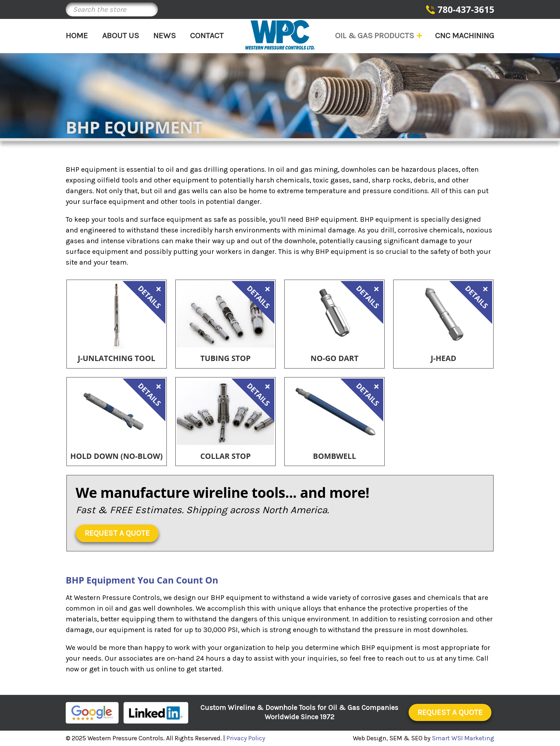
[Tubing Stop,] (226, 315)
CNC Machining (465, 36)
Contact (207, 36)
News (164, 36)
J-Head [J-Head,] (444, 358)
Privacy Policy (246, 738)
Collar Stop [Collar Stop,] (226, 456)
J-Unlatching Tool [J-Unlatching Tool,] (117, 358)
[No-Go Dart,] (334, 315)
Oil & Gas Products (378, 36)
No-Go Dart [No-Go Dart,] (335, 358)
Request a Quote (117, 533)
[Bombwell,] (334, 413)
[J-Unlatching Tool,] (117, 315)
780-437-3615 (466, 9)
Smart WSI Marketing (463, 738)
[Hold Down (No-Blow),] (117, 413)
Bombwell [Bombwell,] (334, 456)
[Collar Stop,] (226, 413)
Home (77, 36)
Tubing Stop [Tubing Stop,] (225, 358)
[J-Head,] (443, 315)
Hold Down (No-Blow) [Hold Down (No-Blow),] (117, 456)
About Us (121, 36)
